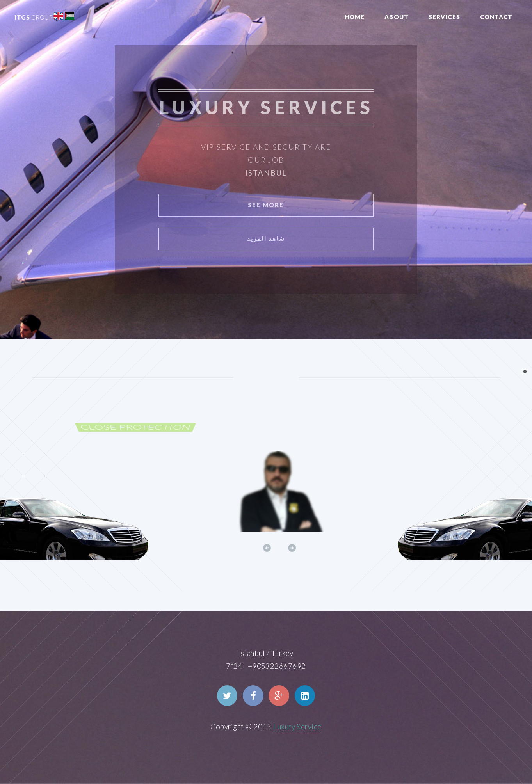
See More (266, 205)
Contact (496, 17)
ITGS (33, 17)
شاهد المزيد (266, 238)
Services (444, 17)
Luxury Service (297, 727)
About (397, 17)
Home (355, 17)
